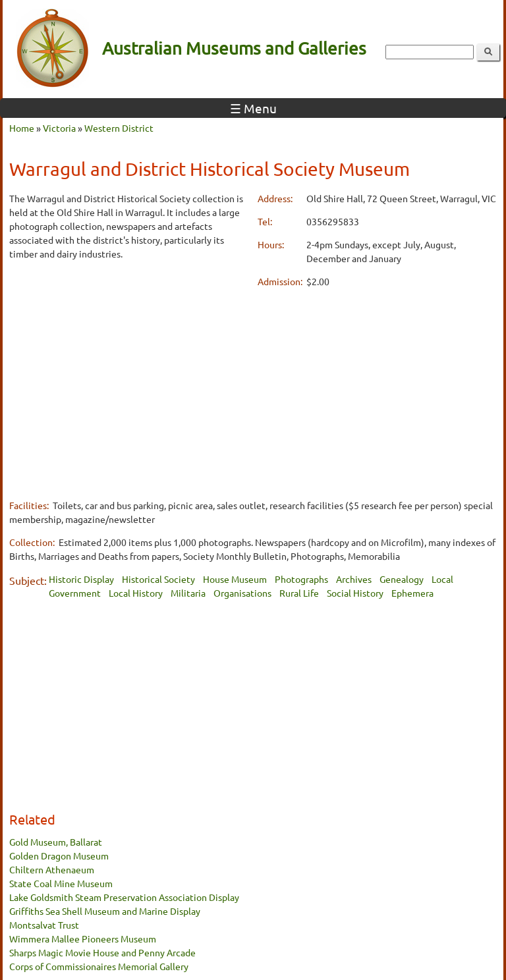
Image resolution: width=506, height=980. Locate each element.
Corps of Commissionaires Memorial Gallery (99, 966)
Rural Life (299, 593)
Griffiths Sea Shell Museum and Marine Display (105, 911)
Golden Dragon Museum (59, 856)
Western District (119, 128)
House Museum (235, 579)
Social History (355, 593)
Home (22, 128)
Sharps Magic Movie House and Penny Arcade (102, 952)
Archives (354, 579)
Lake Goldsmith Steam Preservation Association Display (124, 897)
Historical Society (158, 579)
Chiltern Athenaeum (52, 869)
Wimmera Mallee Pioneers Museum (83, 939)
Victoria (59, 128)
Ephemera (412, 593)
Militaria (188, 593)
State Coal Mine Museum (61, 883)
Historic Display (81, 579)
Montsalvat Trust (44, 925)
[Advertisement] (129, 364)
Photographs (301, 579)
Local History (136, 593)
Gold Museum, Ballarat (56, 842)
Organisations (242, 593)
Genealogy (402, 579)
